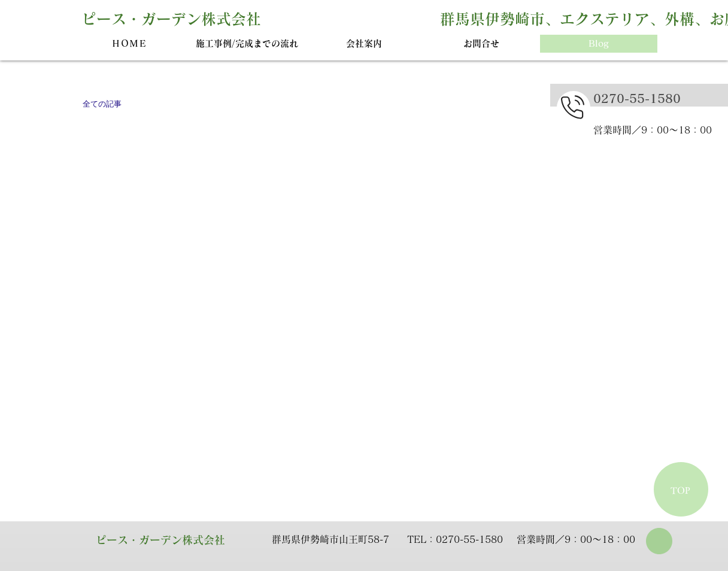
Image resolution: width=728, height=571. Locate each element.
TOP (680, 490)
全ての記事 (102, 104)
